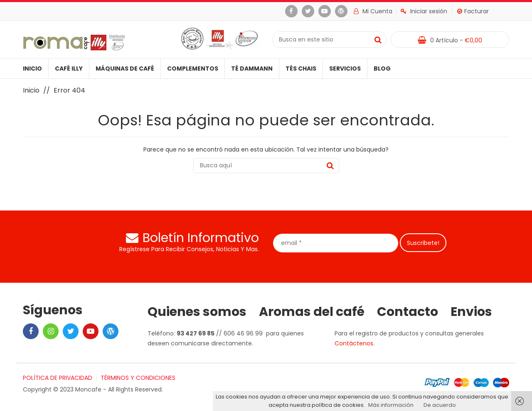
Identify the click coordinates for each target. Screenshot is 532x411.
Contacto (408, 312)
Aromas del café (312, 312)
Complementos (193, 68)
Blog (382, 68)
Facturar (473, 11)
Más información (391, 405)
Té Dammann (252, 68)
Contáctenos (354, 343)
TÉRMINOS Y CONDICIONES (138, 378)
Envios (471, 312)
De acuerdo (440, 405)
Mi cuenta (373, 11)
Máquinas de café (125, 68)
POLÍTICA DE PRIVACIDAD (58, 378)
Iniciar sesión (424, 11)
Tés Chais (301, 68)
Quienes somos (197, 312)
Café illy (69, 68)
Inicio (32, 68)
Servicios (345, 68)
